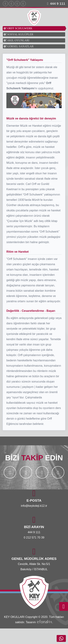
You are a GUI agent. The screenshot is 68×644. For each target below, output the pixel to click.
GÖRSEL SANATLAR (20, 46)
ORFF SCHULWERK (20, 28)
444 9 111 (58, 4)
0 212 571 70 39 (34, 538)
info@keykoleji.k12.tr (34, 506)
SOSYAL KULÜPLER (20, 34)
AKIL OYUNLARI (18, 40)
